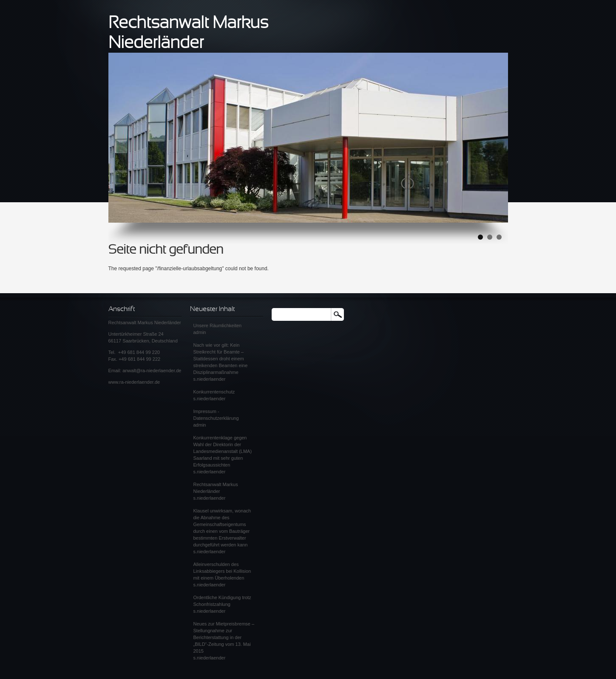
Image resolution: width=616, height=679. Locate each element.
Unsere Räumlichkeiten (218, 325)
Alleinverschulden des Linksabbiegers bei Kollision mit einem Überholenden (222, 571)
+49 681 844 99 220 (139, 352)
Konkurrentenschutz (214, 392)
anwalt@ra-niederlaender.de (152, 371)
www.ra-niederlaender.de (134, 382)
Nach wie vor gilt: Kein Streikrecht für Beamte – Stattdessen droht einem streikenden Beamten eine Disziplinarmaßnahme (221, 359)
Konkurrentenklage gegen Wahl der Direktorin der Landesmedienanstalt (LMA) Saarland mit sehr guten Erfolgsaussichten (223, 451)
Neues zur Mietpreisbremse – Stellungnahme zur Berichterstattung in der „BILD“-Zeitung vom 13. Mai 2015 (224, 637)
